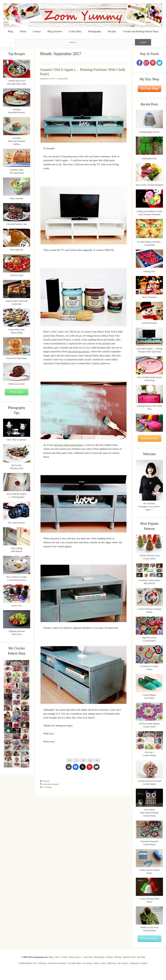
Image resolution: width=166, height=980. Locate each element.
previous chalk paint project (69, 445)
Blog (10, 31)
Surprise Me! (149, 438)
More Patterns (149, 939)
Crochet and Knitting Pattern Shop (140, 31)
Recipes (112, 31)
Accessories (87, 963)
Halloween (112, 963)
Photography (95, 31)
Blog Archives (55, 31)
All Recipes (17, 392)
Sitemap (118, 957)
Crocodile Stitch (74, 963)
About (23, 31)
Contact (37, 31)
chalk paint (47, 784)
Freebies (144, 963)
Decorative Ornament (57, 963)
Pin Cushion (123, 963)
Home (96, 963)
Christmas (42, 963)
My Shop (141, 957)
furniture (46, 781)
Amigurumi (134, 963)
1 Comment (47, 787)
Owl (35, 963)
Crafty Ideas (75, 31)
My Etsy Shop (149, 88)
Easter (103, 963)
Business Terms (129, 957)
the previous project (79, 351)
